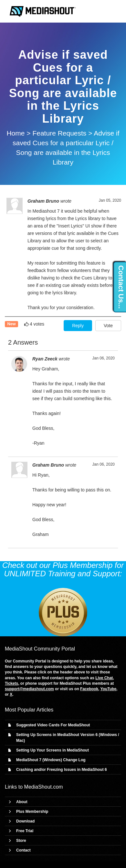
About (22, 802)
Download (25, 821)
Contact (23, 850)
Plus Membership (32, 812)
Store (21, 841)
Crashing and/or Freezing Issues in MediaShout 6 (62, 770)
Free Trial (25, 831)
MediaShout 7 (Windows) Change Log (51, 760)
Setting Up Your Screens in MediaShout (52, 750)
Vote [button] (108, 326)
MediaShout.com (44, 787)
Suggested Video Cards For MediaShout (53, 725)
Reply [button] (78, 326)
